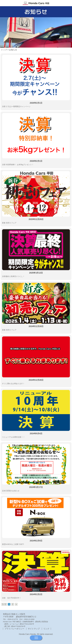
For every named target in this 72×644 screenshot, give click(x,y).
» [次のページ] (16, 604)
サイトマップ (34, 629)
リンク (46, 629)
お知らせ (13, 50)
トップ (4, 50)
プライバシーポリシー (15, 629)
